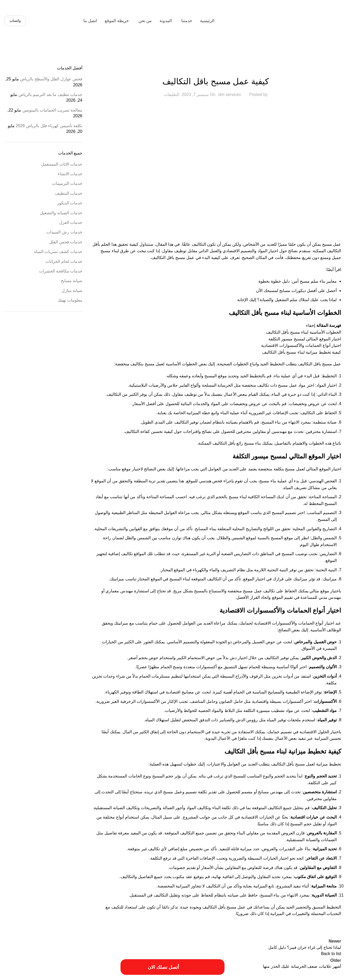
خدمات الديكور (70, 203)
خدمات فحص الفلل (66, 242)
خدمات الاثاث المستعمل (216, 68)
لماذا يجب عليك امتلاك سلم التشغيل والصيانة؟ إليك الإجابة (287, 300)
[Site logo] (308, 20)
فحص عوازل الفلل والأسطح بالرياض (51, 79)
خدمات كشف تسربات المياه (58, 252)
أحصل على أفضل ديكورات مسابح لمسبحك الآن (296, 291)
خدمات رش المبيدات (64, 232)
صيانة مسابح (72, 281)
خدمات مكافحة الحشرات (61, 271)
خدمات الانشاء (70, 174)
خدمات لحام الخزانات (64, 261)
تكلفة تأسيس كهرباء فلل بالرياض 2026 (49, 126)
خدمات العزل (71, 222)
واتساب (15, 21)
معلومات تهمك (70, 300)
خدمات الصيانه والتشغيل (61, 213)
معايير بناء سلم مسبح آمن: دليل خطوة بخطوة (298, 281)
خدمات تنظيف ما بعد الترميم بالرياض (50, 95)
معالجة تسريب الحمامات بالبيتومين (52, 110)
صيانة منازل (72, 291)
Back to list (331, 954)
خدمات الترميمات (67, 183)
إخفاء (311, 325)
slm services (229, 95)
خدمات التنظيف (69, 193)
